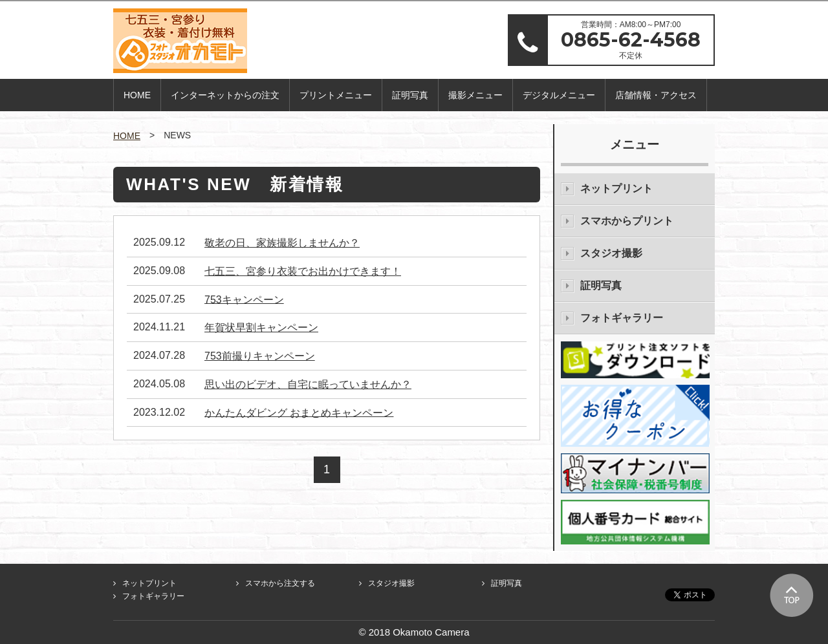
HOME (137, 95)
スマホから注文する (280, 583)
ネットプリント (616, 188)
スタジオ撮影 (611, 253)
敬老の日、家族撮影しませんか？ (282, 243)
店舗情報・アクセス (656, 95)
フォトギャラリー (622, 318)
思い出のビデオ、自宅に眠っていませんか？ (308, 384)
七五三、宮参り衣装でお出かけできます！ (303, 271)
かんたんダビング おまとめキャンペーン (299, 412)
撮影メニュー (475, 95)
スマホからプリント (627, 221)
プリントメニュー (336, 95)
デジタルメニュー (559, 95)
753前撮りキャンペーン (260, 356)
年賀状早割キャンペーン (261, 327)
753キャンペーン (244, 299)
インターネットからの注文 (225, 95)
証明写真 (410, 95)
